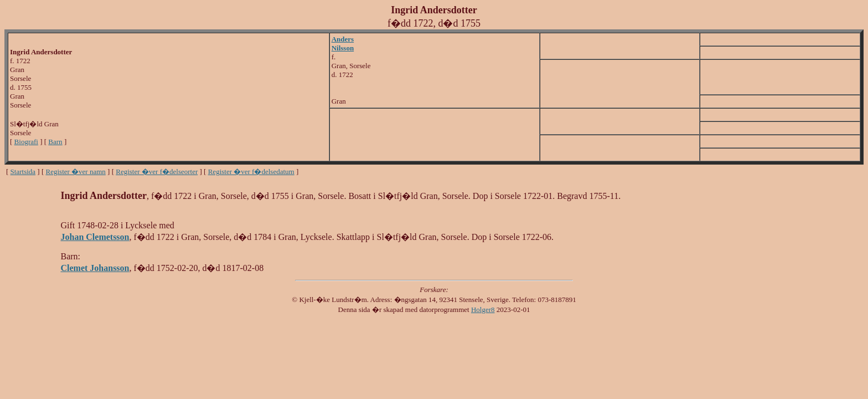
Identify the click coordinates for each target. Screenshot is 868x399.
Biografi (26, 142)
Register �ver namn (76, 172)
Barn (55, 142)
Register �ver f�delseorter (157, 172)
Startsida (23, 172)
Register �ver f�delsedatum (251, 172)
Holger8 (483, 310)
